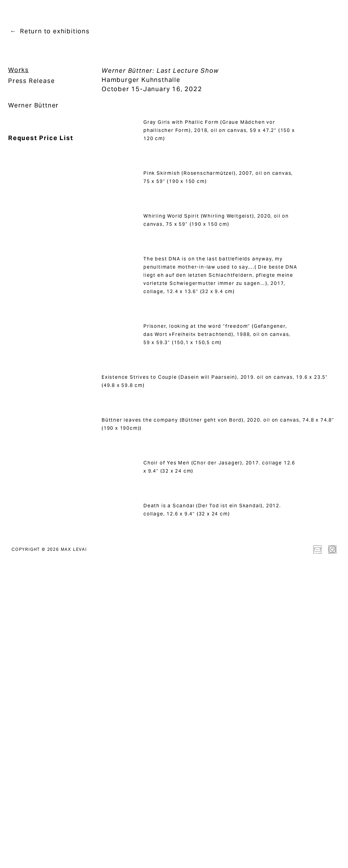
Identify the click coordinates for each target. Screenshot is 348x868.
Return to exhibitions (55, 31)
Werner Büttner (33, 105)
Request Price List (41, 138)
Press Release (31, 81)
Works (19, 70)
